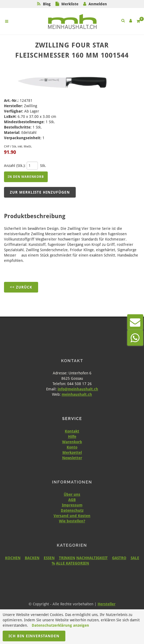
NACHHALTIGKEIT (92, 558)
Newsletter (72, 458)
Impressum (72, 505)
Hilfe (72, 437)
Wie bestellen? (72, 521)
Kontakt (72, 431)
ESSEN (49, 558)
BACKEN (32, 558)
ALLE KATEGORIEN (73, 563)
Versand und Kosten (72, 516)
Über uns (72, 494)
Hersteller (107, 604)
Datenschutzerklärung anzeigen (60, 625)
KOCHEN (13, 558)
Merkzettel (72, 453)
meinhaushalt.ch (77, 394)
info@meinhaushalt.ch (78, 389)
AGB (72, 500)
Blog (47, 4)
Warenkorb (72, 442)
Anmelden (98, 4)
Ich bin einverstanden (34, 636)
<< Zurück (21, 287)
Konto (72, 447)
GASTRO (119, 558)
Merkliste (70, 4)
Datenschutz (72, 510)
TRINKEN (67, 558)
